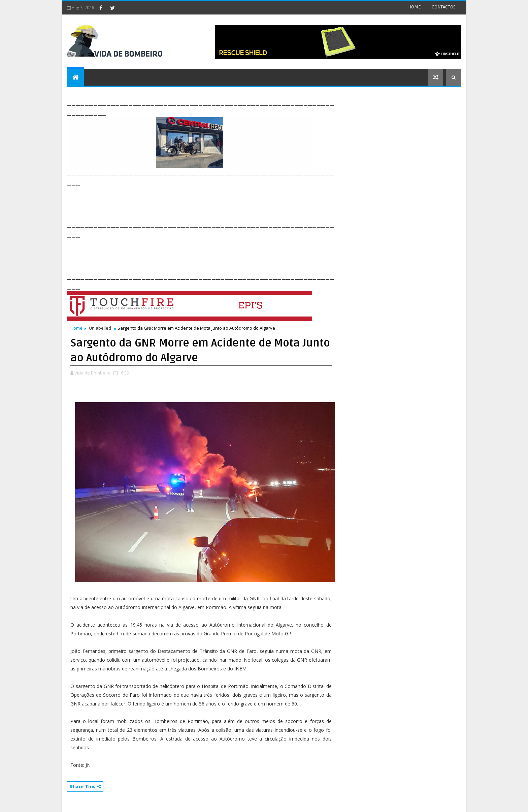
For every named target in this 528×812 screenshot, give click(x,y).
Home (76, 328)
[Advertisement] (190, 203)
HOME (415, 7)
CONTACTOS (444, 7)
